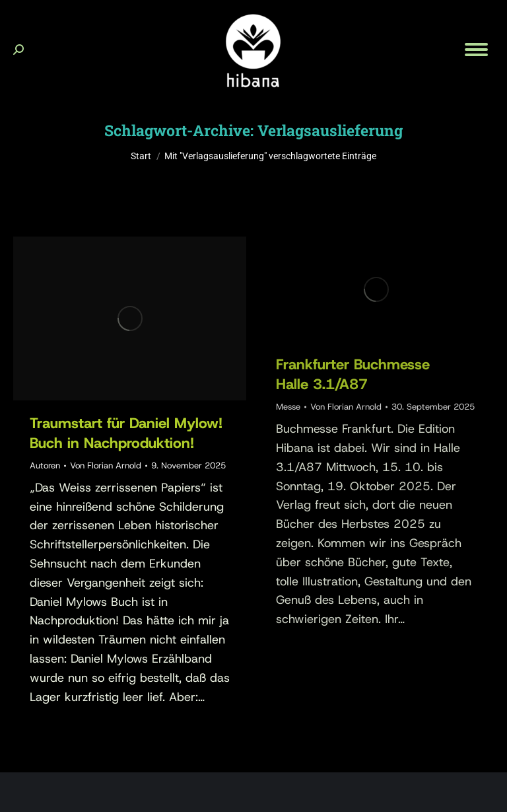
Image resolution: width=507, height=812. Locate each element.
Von (106, 465)
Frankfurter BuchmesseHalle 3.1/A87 (353, 374)
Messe (288, 407)
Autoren (45, 465)
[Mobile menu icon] (476, 50)
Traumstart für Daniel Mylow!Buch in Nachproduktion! (126, 433)
